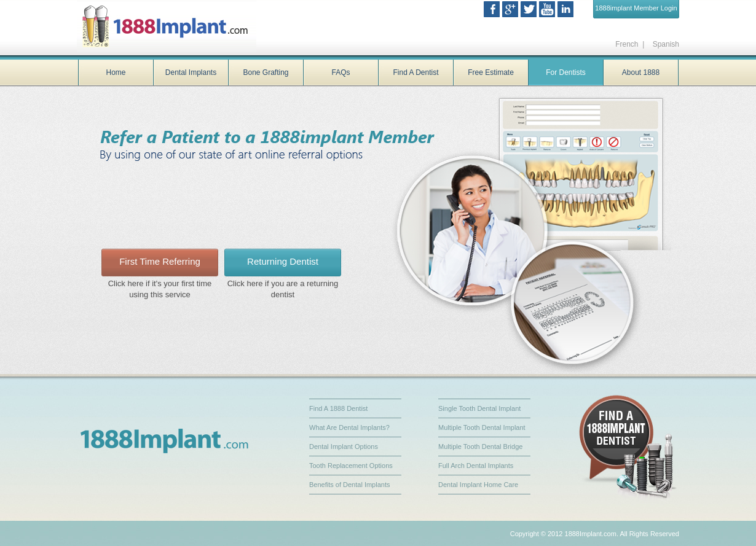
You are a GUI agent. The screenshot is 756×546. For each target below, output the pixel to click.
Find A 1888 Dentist (338, 408)
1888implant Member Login (636, 8)
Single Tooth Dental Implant (479, 408)
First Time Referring (160, 261)
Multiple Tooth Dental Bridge (480, 447)
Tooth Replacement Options (351, 466)
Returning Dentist (283, 261)
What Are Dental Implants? (349, 427)
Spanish (665, 44)
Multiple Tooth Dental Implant (482, 427)
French (627, 44)
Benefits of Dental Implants (349, 485)
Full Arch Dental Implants (476, 466)
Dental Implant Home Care (478, 485)
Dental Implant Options (344, 447)
